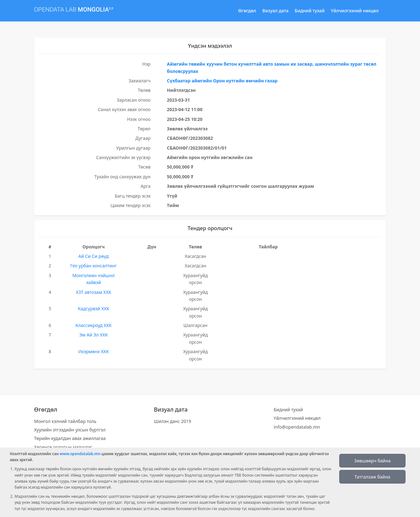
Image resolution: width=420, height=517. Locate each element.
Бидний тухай (310, 11)
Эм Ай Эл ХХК (93, 335)
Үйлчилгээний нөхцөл (355, 11)
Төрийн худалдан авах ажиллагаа (70, 438)
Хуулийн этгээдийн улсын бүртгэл (70, 430)
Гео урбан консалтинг (93, 266)
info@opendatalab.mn (297, 427)
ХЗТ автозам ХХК (94, 292)
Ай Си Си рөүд (94, 256)
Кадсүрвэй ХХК (94, 309)
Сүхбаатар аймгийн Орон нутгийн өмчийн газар (222, 81)
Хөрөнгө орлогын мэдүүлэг (63, 447)
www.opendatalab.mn (80, 454)
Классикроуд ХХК (93, 325)
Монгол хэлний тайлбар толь (65, 421)
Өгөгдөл (247, 11)
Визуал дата (275, 11)
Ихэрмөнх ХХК (93, 351)
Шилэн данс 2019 (172, 421)
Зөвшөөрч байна (372, 461)
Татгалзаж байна (372, 477)
